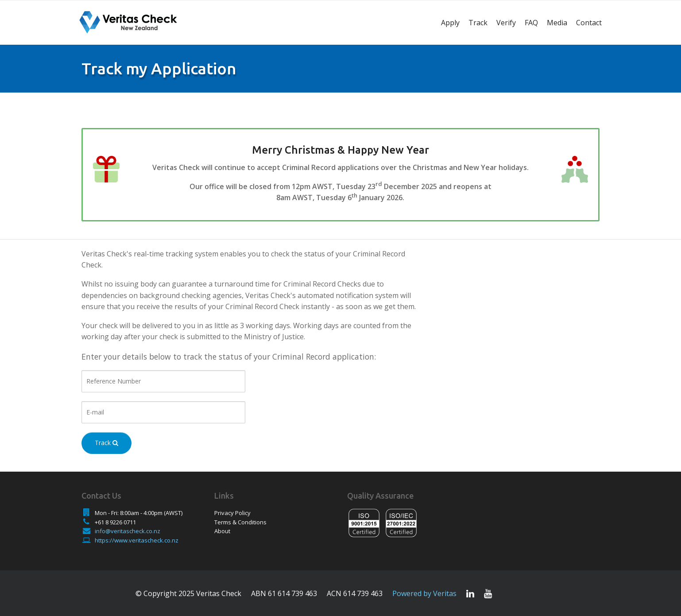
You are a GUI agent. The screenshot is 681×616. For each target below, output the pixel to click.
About (222, 531)
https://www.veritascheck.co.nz (137, 540)
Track (478, 23)
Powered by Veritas (424, 593)
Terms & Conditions (240, 522)
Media (557, 23)
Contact (589, 23)
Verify (506, 23)
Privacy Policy (232, 513)
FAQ (531, 23)
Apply (450, 23)
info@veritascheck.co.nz (128, 531)
